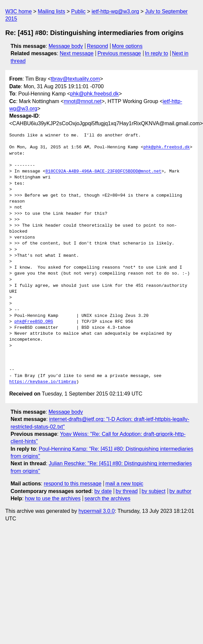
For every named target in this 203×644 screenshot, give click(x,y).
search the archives (108, 498)
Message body (66, 46)
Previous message (119, 53)
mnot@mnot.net (83, 101)
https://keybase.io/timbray (43, 382)
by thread (127, 491)
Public (78, 11)
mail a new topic (124, 484)
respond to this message (72, 484)
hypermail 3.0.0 (96, 511)
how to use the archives (53, 498)
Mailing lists (51, 11)
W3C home (19, 11)
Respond (98, 46)
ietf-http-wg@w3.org (115, 11)
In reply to (156, 53)
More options (127, 46)
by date (103, 491)
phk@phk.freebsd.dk (94, 94)
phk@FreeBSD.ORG (34, 322)
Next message (77, 53)
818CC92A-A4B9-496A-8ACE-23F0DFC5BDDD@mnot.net (103, 171)
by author (180, 491)
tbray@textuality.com (75, 79)
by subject (153, 491)
